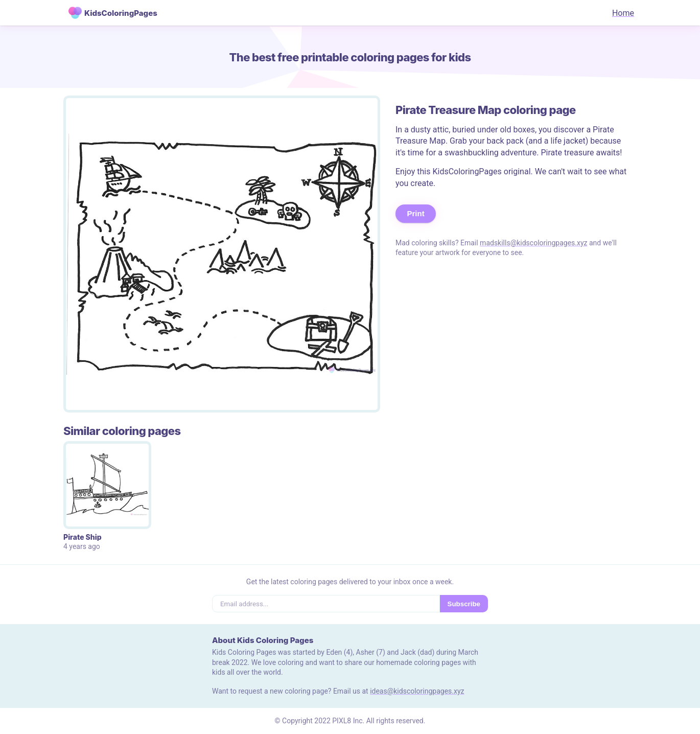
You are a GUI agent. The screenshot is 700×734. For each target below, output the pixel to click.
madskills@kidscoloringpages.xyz (533, 243)
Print (416, 213)
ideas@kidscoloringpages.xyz (417, 691)
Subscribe (464, 604)
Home (623, 13)
